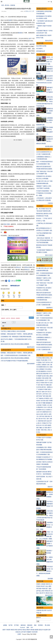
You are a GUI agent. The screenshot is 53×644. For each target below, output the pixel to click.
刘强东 (38, 401)
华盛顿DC (29, 632)
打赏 (27, 11)
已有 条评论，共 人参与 (9, 310)
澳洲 (39, 421)
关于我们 (16, 625)
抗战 (48, 421)
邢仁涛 (51, 591)
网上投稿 (47, 625)
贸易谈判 (42, 380)
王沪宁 (47, 380)
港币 (38, 396)
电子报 (10, 625)
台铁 (48, 365)
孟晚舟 (40, 378)
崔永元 (38, 383)
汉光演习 (49, 371)
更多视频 (50, 579)
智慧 (46, 428)
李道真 (38, 586)
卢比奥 (42, 360)
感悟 (49, 428)
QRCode (13, 281)
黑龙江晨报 (7, 224)
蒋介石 (40, 423)
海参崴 (41, 398)
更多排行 (50, 487)
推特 (28, 627)
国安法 (45, 367)
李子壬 (44, 593)
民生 (45, 419)
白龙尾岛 (48, 410)
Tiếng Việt (29, 634)
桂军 (45, 421)
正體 (49, 2)
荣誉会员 (18, 267)
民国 (42, 421)
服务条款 (23, 625)
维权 (40, 405)
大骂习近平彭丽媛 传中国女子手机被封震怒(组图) (14, 362)
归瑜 (42, 586)
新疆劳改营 (46, 412)
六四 (51, 362)
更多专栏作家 (49, 595)
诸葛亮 (49, 425)
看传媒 (32, 630)
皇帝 (46, 425)
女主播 (41, 414)
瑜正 (38, 593)
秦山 (40, 591)
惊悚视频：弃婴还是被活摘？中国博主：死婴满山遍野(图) (17, 335)
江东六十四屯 (47, 407)
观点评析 (44, 610)
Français (24, 634)
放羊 (30, 38)
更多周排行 (50, 308)
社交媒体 (40, 389)
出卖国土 (39, 365)
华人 (47, 414)
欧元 (47, 394)
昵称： (4, 305)
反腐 (50, 385)
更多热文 (50, 352)
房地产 (41, 396)
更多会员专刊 (49, 41)
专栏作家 (40, 581)
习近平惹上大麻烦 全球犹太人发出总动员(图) (13, 332)
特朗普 (38, 360)
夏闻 (50, 586)
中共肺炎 (39, 358)
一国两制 (48, 387)
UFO (50, 374)
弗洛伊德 (46, 374)
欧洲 (33, 632)
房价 (44, 401)
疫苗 (51, 367)
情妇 (42, 385)
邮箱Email (38, 618)
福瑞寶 (36, 630)
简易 (47, 584)
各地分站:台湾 (19, 632)
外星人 (46, 430)
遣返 (46, 416)
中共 (48, 383)
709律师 (44, 405)
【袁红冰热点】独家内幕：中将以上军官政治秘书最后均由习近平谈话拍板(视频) (44, 240)
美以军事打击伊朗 (41, 46)
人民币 (44, 394)
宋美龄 (44, 423)
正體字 (19, 634)
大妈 (42, 401)
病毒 (46, 360)
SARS (41, 412)
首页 (3, 5)
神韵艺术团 (14, 630)
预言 (39, 430)
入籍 (39, 419)
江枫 (40, 593)
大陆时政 (13, 5)
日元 (50, 394)
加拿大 (50, 389)
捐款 (35, 625)
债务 (43, 392)
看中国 (44, 387)
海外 (48, 419)
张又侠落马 (39, 49)
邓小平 (48, 423)
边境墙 (47, 378)
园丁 (47, 589)
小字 (33, 11)
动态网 (46, 630)
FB (44, 389)
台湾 (44, 398)
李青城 (47, 591)
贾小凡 (50, 584)
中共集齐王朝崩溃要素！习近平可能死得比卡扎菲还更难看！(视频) (44, 193)
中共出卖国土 (48, 369)
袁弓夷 (38, 371)
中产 (38, 398)
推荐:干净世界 (6, 630)
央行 (40, 392)
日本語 (34, 634)
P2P (42, 403)
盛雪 (50, 589)
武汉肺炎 (47, 358)
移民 (50, 414)
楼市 (44, 396)
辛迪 (51, 593)
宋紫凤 (38, 584)
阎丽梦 (40, 376)
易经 (38, 428)
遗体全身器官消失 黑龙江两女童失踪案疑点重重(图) (15, 345)
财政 (47, 396)
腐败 (47, 385)
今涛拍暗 (43, 584)
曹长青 (48, 593)
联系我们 (41, 625)
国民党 (38, 374)
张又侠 (48, 362)
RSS (32, 627)
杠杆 (46, 392)
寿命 (49, 430)
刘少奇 (40, 425)
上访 (48, 405)
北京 (51, 398)
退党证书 (41, 630)
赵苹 (38, 591)
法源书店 (20, 630)
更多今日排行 (49, 255)
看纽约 (28, 630)
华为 (45, 385)
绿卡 (42, 419)
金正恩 (44, 376)
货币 (40, 394)
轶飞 (44, 586)
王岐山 (48, 376)
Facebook (22, 627)
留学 (41, 416)
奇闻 (42, 430)
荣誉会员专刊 (42, 9)
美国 (38, 380)
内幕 (46, 383)
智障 (10, 20)
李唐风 (44, 589)
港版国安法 (43, 371)
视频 (39, 489)
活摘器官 (44, 365)
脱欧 (38, 392)
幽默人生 (42, 428)
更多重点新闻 (49, 146)
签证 (49, 416)
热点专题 (40, 43)
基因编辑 (48, 403)
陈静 (40, 589)
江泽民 (51, 380)
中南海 (42, 383)
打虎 (38, 387)
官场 (40, 387)
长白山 (43, 410)
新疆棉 (41, 367)
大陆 (39, 403)
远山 (47, 586)
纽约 (25, 632)
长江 (48, 367)
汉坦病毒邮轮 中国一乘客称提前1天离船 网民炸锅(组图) (16, 337)
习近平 (44, 362)
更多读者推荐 (31, 364)
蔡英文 (48, 398)
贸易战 (40, 362)
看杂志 (24, 630)
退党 (42, 374)
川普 (51, 358)
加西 (36, 632)
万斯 (50, 378)
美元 (49, 392)
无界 (49, 630)
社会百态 (49, 610)
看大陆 (7, 5)
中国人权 (39, 613)
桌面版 (5, 625)
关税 (43, 378)
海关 (43, 416)
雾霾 (44, 403)
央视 (45, 414)
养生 (39, 432)
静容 (43, 591)
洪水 (38, 369)
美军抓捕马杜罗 (41, 51)
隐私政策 (30, 625)
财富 (50, 396)
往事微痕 (42, 369)
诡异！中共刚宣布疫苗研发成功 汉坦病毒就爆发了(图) (16, 356)
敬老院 (20, 33)
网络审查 (40, 407)
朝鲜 (46, 389)
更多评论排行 (31, 348)
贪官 (39, 385)
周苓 (38, 589)
